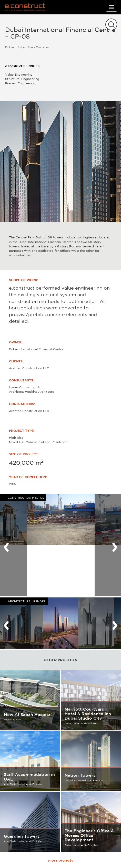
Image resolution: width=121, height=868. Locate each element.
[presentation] (6, 545)
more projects (61, 860)
